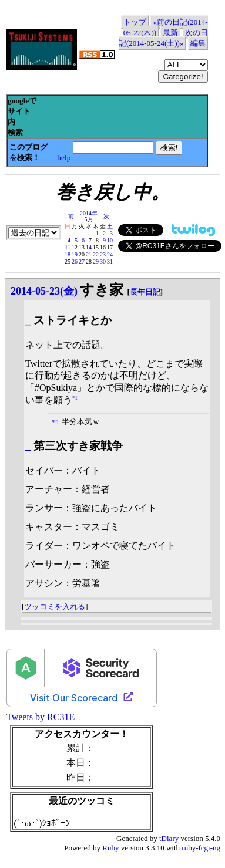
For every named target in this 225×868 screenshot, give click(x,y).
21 (89, 254)
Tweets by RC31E (41, 717)
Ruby (110, 848)
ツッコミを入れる (55, 607)
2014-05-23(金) (44, 291)
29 (96, 261)
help (64, 158)
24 (110, 254)
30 (103, 261)
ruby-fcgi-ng (201, 848)
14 (89, 247)
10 (110, 240)
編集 (198, 43)
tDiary (169, 838)
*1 (75, 398)
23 (103, 254)
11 (68, 247)
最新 (170, 33)
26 (75, 261)
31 (110, 261)
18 (68, 254)
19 (75, 254)
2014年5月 (89, 216)
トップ (135, 22)
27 (82, 261)
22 (96, 254)
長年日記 (145, 292)
